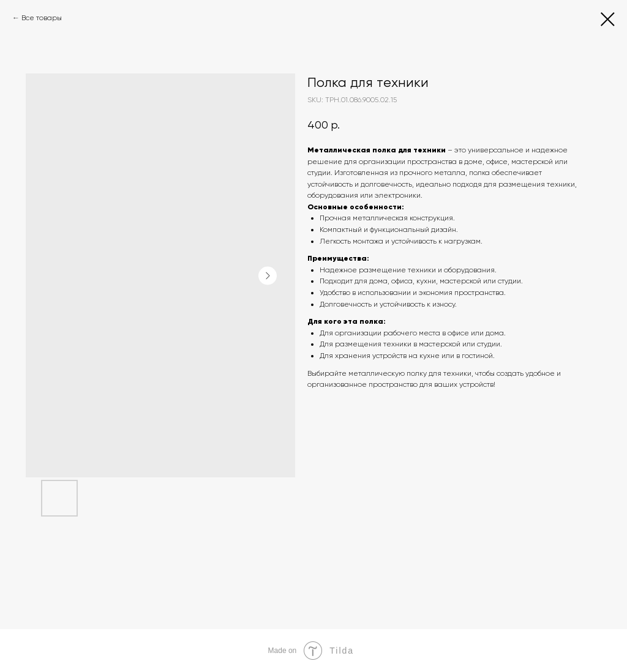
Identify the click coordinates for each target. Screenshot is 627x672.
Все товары (42, 18)
